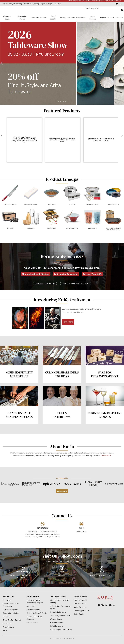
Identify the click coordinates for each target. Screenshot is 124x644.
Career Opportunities (82, 611)
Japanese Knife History (45, 283)
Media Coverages (80, 607)
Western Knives (56, 619)
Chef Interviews (80, 604)
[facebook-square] (99, 605)
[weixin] (103, 605)
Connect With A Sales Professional (11, 605)
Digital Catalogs (46, 4)
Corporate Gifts (9, 624)
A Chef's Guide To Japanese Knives (60, 607)
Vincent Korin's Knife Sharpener (34, 618)
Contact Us (7, 600)
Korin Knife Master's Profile (37, 613)
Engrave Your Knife (93, 274)
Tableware (35, 17)
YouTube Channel (80, 600)
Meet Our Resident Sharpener (75, 283)
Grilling (63, 17)
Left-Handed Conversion (66, 274)
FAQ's (5, 630)
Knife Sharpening (56, 626)
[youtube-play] (110, 605)
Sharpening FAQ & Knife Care (61, 629)
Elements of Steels (57, 623)
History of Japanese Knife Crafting (59, 601)
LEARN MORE (68, 322)
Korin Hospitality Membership (12, 4)
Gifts (112, 17)
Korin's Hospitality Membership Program (35, 601)
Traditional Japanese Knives (60, 616)
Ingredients (105, 17)
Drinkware (71, 17)
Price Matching (8, 627)
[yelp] (114, 605)
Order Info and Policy (11, 613)
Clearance (119, 17)
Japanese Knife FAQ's (58, 612)
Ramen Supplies (93, 17)
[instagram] (106, 605)
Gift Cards (58, 4)
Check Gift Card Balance (12, 620)
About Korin (31, 606)
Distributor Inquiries (10, 610)
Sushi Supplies (53, 17)
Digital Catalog (79, 614)
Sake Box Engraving (31, 4)
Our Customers (32, 623)
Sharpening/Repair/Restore (36, 274)
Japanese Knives (7, 17)
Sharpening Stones (22, 17)
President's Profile (33, 610)
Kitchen (43, 17)
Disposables (81, 17)
